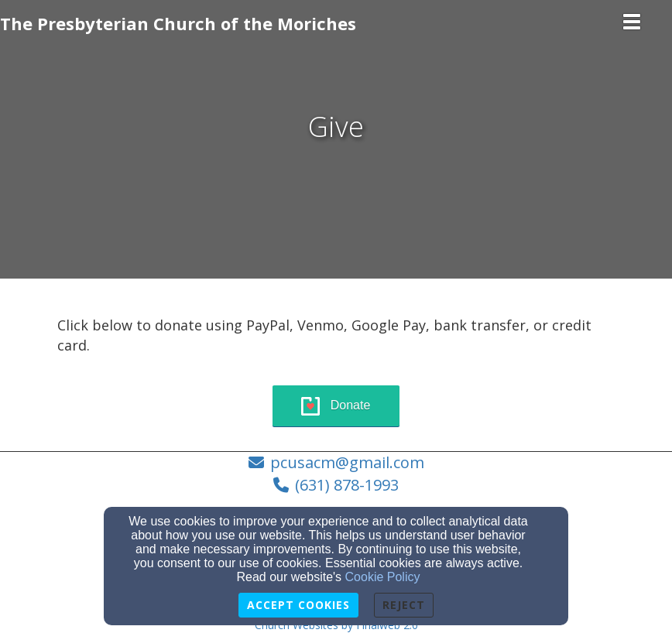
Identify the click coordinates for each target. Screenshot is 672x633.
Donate (351, 405)
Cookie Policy (383, 577)
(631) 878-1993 (347, 485)
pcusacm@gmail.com (347, 462)
